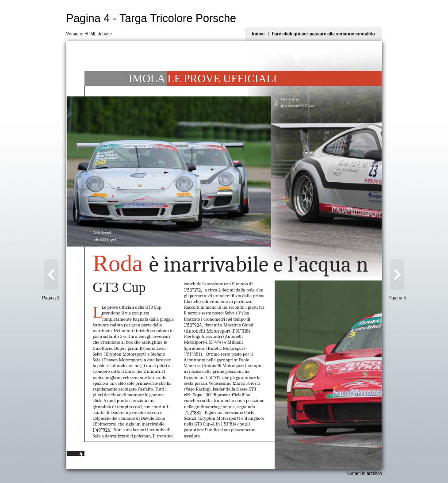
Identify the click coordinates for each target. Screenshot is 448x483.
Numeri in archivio (364, 473)
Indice (258, 34)
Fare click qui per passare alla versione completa (324, 34)
